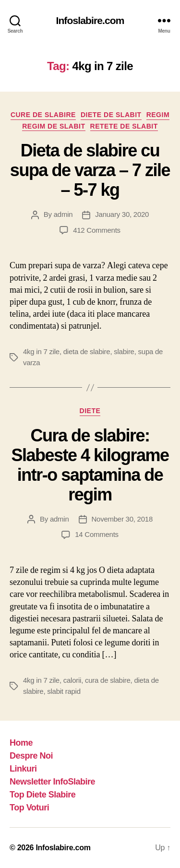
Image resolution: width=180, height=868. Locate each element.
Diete (90, 411)
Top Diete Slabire (42, 795)
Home (21, 743)
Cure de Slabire (43, 115)
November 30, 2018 (122, 519)
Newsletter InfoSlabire (52, 782)
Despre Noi (31, 756)
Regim (158, 115)
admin (63, 214)
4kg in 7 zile (41, 351)
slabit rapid (64, 691)
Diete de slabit (111, 115)
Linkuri (23, 769)
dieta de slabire (87, 351)
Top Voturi (29, 808)
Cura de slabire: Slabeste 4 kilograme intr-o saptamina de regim (90, 465)
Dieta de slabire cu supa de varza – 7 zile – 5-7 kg (90, 170)
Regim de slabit (54, 126)
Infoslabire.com (90, 20)
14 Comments (97, 534)
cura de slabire (108, 680)
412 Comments (97, 230)
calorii (72, 680)
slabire (124, 351)
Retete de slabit (124, 126)
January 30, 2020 (122, 214)
